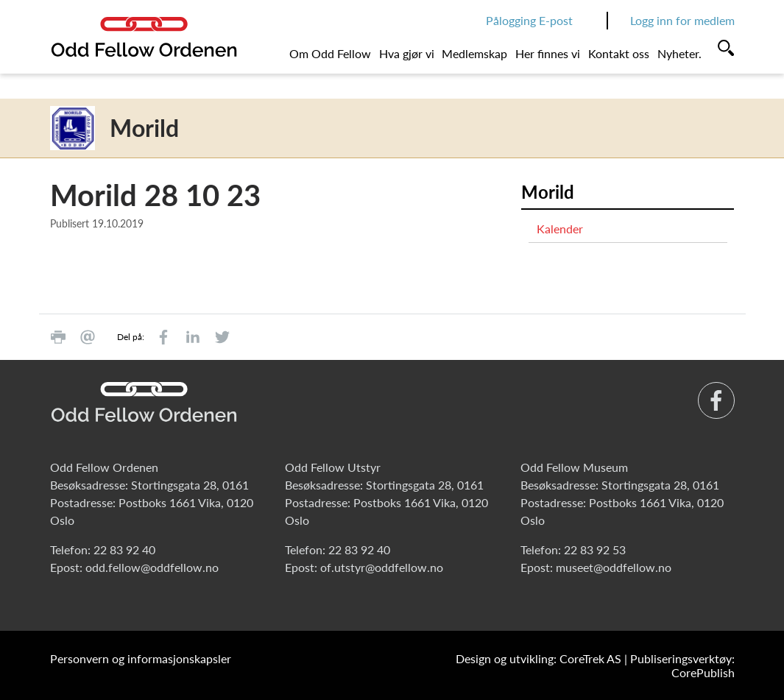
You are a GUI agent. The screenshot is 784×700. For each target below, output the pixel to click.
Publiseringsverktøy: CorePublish (682, 665)
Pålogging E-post (529, 20)
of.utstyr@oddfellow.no (382, 567)
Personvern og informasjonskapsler (141, 658)
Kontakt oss (619, 53)
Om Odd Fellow (330, 53)
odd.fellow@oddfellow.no (152, 567)
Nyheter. (679, 53)
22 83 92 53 (595, 549)
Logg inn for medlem (682, 20)
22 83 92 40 (124, 549)
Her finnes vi (548, 53)
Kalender (560, 229)
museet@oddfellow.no (614, 567)
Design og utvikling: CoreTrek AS (538, 658)
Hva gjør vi (407, 53)
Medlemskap (474, 53)
